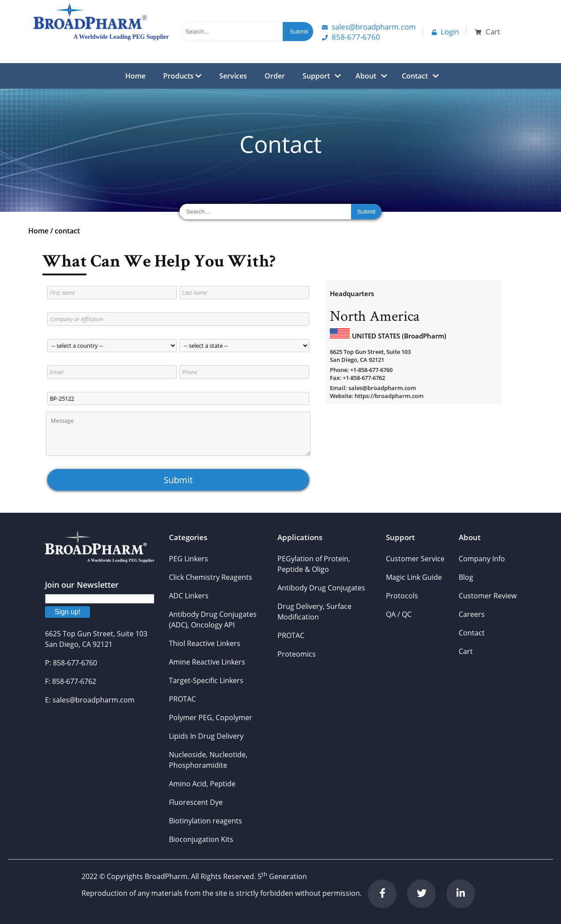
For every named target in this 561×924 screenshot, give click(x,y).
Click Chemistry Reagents (211, 577)
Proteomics (297, 654)
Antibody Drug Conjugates (321, 588)
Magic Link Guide (414, 577)
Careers (472, 614)
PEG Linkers (189, 559)
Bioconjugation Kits (201, 839)
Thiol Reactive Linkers (205, 643)
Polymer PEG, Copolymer (211, 717)
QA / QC (399, 614)
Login (445, 32)
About (366, 76)
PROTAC (182, 699)
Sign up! (68, 612)
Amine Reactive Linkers (207, 662)
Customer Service (415, 559)
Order (275, 76)
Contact (415, 76)
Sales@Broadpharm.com (369, 27)
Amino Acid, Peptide (202, 784)
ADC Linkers (189, 596)
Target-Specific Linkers (206, 680)
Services (233, 76)
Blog (466, 577)
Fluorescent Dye (196, 802)
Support (316, 76)
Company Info (482, 559)
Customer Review (488, 596)
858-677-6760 (351, 37)
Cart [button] (488, 32)
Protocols (402, 596)
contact (67, 231)
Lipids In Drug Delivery (206, 736)
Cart (466, 651)
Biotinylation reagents (206, 821)
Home (135, 76)
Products (182, 76)
